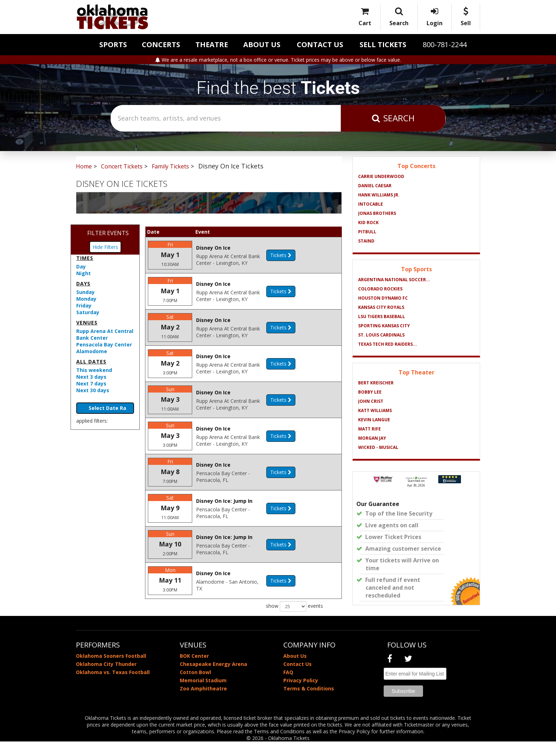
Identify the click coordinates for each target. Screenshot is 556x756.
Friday (84, 305)
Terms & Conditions (309, 703)
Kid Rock (368, 223)
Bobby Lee (370, 392)
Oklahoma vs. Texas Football (113, 687)
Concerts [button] (161, 45)
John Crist (371, 401)
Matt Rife (369, 429)
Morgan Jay (372, 438)
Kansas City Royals (381, 307)
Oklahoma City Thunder (106, 679)
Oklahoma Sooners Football (111, 670)
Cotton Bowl (195, 687)
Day (81, 266)
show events (294, 623)
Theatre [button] (212, 45)
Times (85, 258)
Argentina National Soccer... (394, 280)
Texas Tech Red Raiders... (388, 344)
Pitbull (367, 232)
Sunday (85, 292)
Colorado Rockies (380, 289)
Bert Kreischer (376, 383)
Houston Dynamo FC (383, 298)
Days (83, 283)
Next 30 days (93, 390)
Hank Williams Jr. (379, 195)
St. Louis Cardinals (381, 335)
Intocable (371, 204)
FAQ (288, 687)
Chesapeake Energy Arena (213, 679)
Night (84, 273)
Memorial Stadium (203, 695)
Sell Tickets (383, 45)
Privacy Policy (301, 695)
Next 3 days (91, 377)
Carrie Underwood (381, 176)
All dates (91, 362)
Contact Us (320, 45)
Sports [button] (113, 45)
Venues (87, 323)
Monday (86, 299)
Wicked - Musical (378, 447)
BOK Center (194, 670)
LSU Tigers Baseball (382, 316)
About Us (262, 45)
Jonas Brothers (377, 213)
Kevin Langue (374, 420)
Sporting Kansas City (384, 326)
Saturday (88, 312)
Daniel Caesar (375, 186)
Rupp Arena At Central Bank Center (105, 334)
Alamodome (92, 351)
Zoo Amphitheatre (203, 703)
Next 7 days (91, 383)
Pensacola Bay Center (104, 344)
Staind (366, 241)
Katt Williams (375, 410)
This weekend (94, 370)
